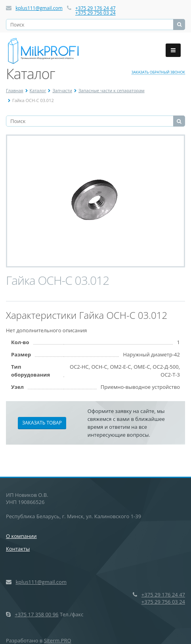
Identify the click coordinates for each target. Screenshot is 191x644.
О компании (21, 536)
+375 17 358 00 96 (36, 614)
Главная (15, 90)
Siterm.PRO (58, 640)
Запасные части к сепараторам (112, 90)
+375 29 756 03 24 (95, 13)
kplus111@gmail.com (39, 8)
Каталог (38, 90)
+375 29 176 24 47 (95, 8)
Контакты (18, 549)
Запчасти (62, 90)
